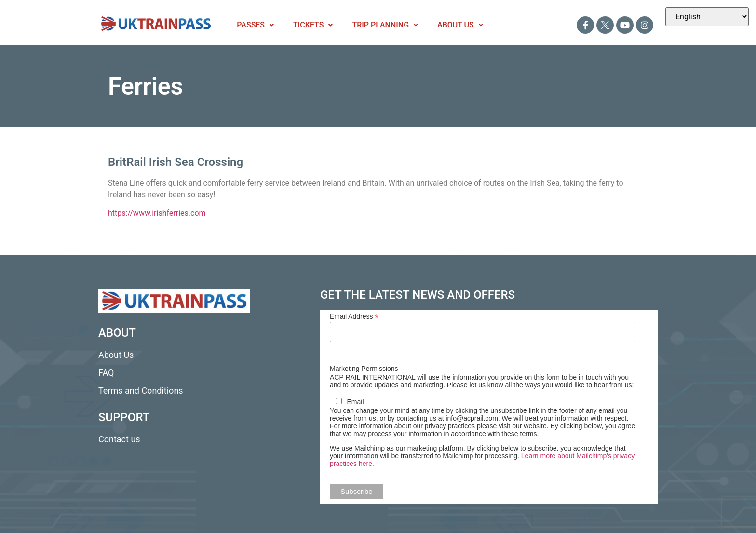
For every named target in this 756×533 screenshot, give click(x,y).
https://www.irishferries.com (157, 213)
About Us (460, 25)
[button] (255, 25)
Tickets (313, 25)
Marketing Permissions (364, 369)
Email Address (354, 316)
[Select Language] (707, 17)
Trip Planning (385, 25)
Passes (255, 25)
